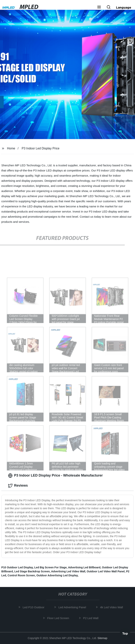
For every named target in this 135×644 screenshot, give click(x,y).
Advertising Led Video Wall (68, 571)
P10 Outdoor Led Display (17, 567)
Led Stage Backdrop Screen (32, 571)
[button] (99, 7)
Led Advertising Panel (73, 607)
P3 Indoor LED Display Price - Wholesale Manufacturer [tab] (55, 476)
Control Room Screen (21, 575)
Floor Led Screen (59, 618)
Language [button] (124, 7)
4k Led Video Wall (112, 607)
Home (11, 148)
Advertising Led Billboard (84, 567)
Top (125, 633)
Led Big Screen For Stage (50, 567)
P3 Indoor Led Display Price (40, 148)
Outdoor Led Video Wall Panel (106, 571)
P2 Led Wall (91, 618)
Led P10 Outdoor (34, 607)
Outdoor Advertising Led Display (57, 575)
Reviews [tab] (18, 486)
